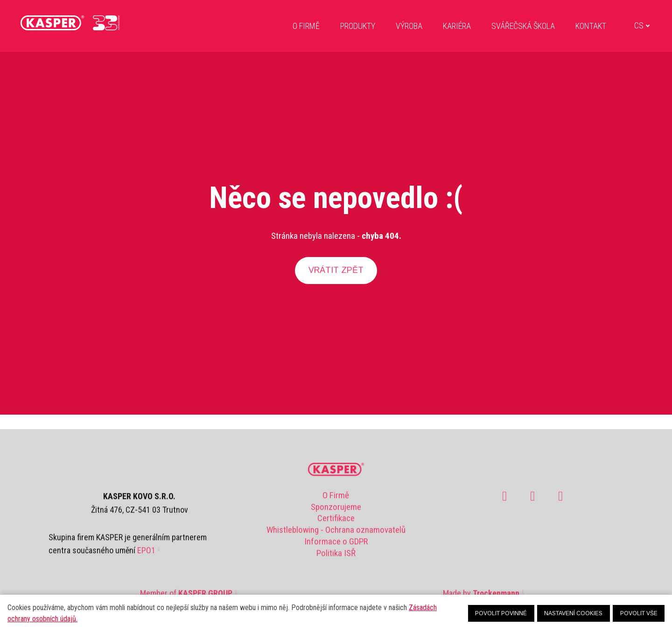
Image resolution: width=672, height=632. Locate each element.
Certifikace (336, 523)
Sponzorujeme (336, 511)
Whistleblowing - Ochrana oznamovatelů (336, 534)
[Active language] (625, 27)
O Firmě (336, 499)
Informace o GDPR (336, 545)
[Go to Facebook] (504, 500)
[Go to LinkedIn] (560, 500)
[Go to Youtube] (532, 500)
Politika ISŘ (336, 557)
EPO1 (146, 555)
